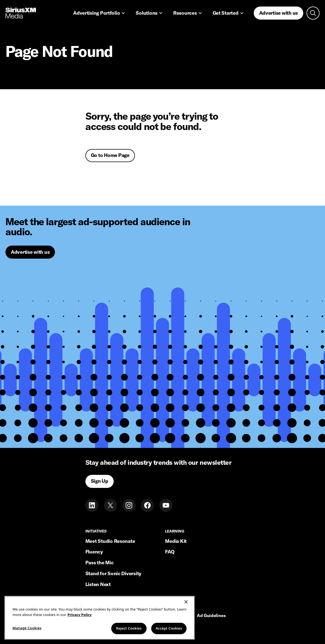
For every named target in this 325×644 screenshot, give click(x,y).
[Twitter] (110, 505)
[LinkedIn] (92, 505)
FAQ (170, 552)
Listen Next (98, 584)
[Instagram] (129, 505)
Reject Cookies (129, 629)
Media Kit (176, 541)
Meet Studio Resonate (110, 541)
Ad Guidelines (211, 616)
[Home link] (21, 13)
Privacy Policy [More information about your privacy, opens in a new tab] (80, 615)
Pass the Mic (100, 563)
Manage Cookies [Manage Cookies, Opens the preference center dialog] (27, 628)
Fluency (94, 552)
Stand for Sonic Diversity (113, 573)
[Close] (186, 602)
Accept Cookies (169, 629)
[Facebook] (147, 505)
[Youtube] (166, 505)
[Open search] (313, 13)
